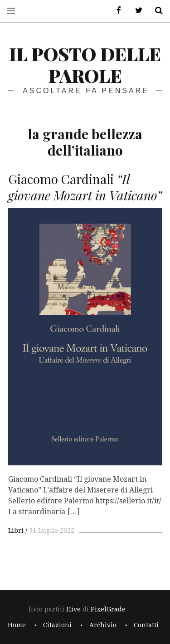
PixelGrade (108, 609)
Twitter (136, 11)
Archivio (103, 625)
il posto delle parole (85, 64)
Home (17, 625)
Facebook (116, 11)
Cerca (155, 11)
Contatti (146, 625)
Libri (16, 530)
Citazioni (57, 625)
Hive (73, 609)
